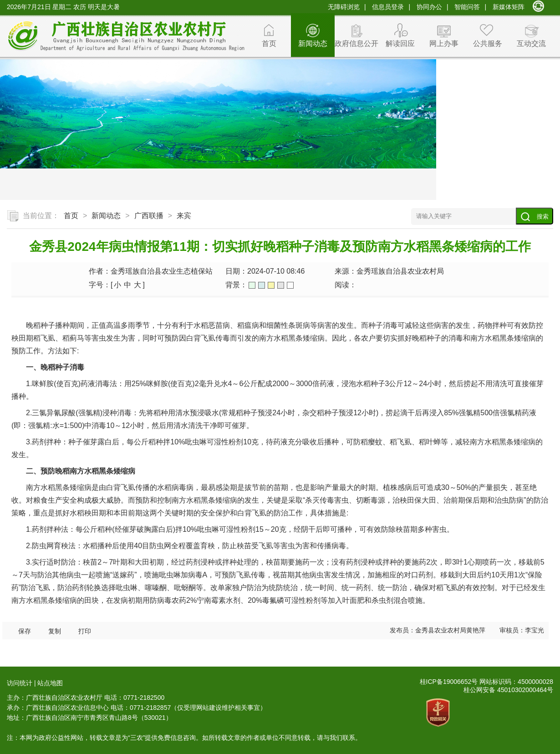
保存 (25, 631)
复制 (55, 631)
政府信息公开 (356, 43)
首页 (269, 43)
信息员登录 (388, 7)
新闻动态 (313, 43)
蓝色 (262, 285)
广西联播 (149, 216)
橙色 (271, 285)
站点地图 (50, 683)
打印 (85, 631)
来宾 (184, 216)
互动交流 (531, 43)
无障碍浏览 (344, 7)
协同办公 (429, 7)
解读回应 (400, 43)
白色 (290, 285)
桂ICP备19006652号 (449, 682)
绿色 (252, 285)
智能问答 (467, 7)
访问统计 (20, 683)
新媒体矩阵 (509, 7)
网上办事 (444, 43)
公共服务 (488, 43)
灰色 (281, 285)
